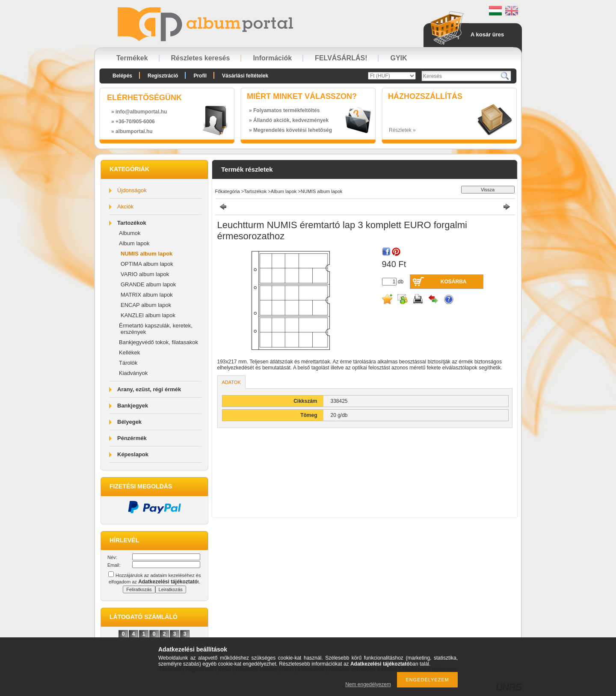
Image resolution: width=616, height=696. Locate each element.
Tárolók (128, 363)
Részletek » (402, 130)
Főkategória (228, 191)
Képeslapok (133, 454)
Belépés (122, 76)
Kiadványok (133, 373)
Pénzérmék (132, 438)
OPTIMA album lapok (147, 264)
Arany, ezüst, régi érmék (149, 389)
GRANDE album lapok (148, 284)
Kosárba (454, 282)
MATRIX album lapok (147, 295)
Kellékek (129, 352)
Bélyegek (129, 422)
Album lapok (134, 243)
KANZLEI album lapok (148, 315)
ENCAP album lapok (146, 305)
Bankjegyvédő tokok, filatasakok (158, 342)
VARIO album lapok (145, 274)
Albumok (130, 233)
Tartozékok (132, 223)
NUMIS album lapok (147, 254)
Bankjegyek (133, 406)
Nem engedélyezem (368, 684)
